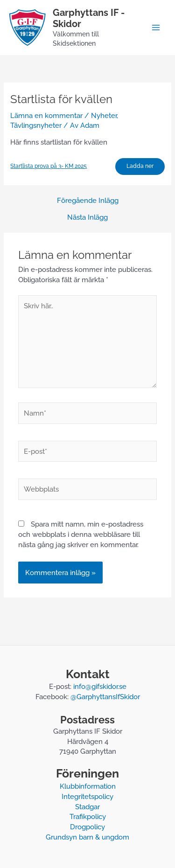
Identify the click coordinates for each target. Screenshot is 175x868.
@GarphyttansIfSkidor (105, 697)
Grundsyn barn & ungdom (87, 837)
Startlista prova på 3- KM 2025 (49, 166)
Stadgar (87, 807)
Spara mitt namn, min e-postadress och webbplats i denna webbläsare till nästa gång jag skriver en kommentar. (81, 534)
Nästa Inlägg (87, 218)
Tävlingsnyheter (36, 125)
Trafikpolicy (88, 816)
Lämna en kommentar (46, 115)
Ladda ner (140, 166)
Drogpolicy (87, 827)
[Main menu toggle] (156, 28)
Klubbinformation (88, 786)
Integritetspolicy (87, 796)
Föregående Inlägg (88, 201)
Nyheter (104, 115)
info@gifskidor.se (100, 686)
